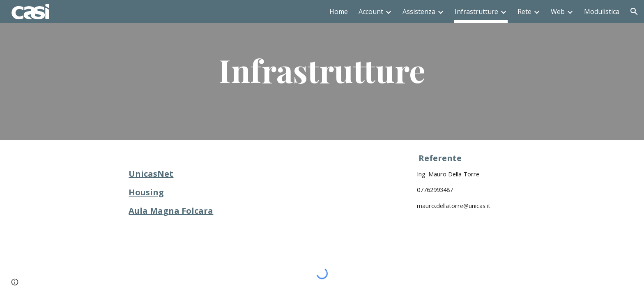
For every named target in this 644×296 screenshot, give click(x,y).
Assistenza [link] (419, 12)
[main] (322, 70)
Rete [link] (524, 12)
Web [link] (558, 12)
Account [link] (371, 12)
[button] (634, 12)
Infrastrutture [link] (476, 12)
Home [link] (339, 12)
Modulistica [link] (602, 12)
